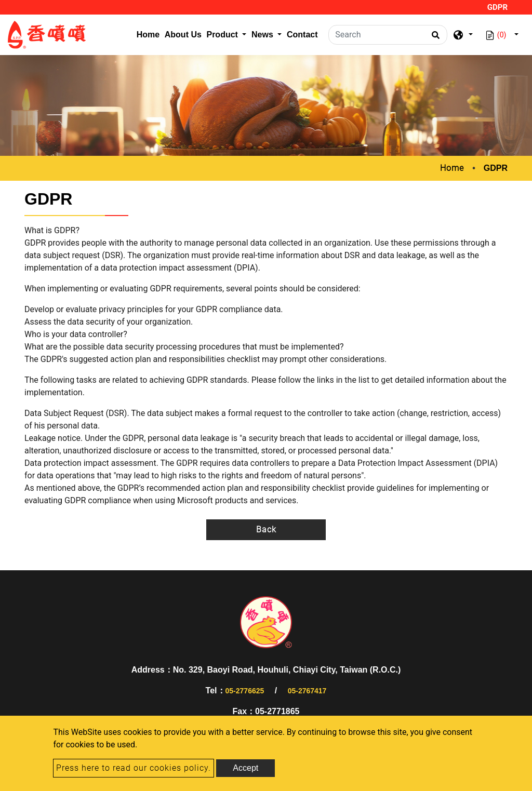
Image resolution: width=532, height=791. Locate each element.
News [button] (263, 35)
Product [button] (223, 35)
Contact (302, 35)
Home (149, 33)
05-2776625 (245, 691)
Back (266, 529)
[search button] (434, 38)
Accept (245, 768)
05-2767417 (307, 691)
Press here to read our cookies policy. (134, 768)
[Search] (388, 35)
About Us (183, 35)
